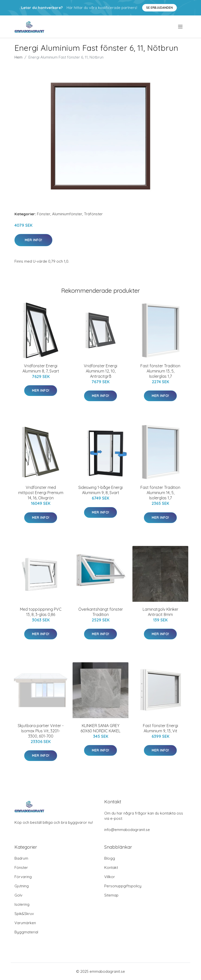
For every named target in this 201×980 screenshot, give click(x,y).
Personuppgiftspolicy (123, 886)
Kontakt (111, 867)
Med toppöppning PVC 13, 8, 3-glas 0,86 (41, 612)
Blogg (110, 858)
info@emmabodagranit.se (127, 830)
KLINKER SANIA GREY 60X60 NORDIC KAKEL (100, 728)
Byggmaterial (26, 932)
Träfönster (93, 214)
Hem (18, 57)
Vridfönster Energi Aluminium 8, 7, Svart (41, 368)
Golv (18, 895)
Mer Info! (33, 240)
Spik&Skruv (24, 914)
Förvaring (23, 877)
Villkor (110, 877)
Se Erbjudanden (159, 8)
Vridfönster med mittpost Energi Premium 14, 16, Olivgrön (41, 493)
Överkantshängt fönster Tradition (101, 612)
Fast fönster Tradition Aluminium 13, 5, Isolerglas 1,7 (160, 371)
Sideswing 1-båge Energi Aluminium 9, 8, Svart (100, 490)
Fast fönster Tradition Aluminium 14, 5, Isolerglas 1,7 (160, 493)
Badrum (21, 858)
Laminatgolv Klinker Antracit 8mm (160, 612)
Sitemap (111, 895)
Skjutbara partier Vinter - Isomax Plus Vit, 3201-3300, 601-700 (41, 731)
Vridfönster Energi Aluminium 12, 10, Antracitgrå (100, 371)
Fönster (44, 214)
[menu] (181, 27)
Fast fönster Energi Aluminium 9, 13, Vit (160, 728)
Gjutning (22, 886)
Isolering (22, 904)
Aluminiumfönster (67, 214)
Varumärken (25, 923)
